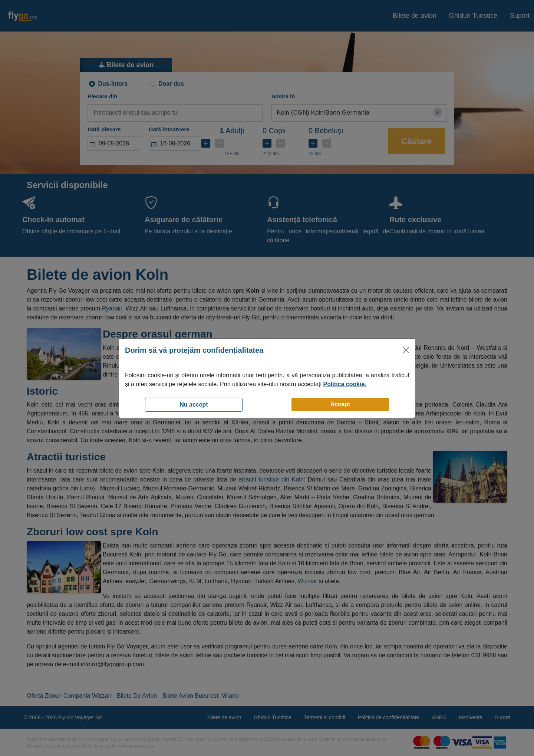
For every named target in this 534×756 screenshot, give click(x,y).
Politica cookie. (345, 384)
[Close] (406, 350)
